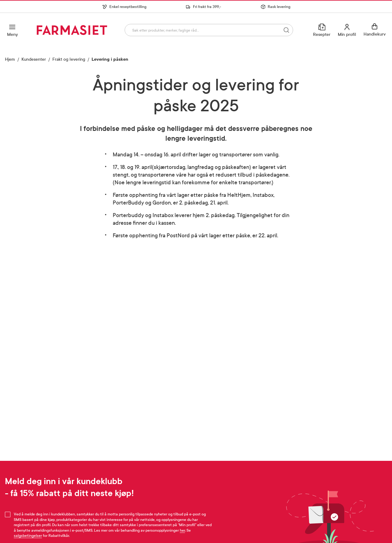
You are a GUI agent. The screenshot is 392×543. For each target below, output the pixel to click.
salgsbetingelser (28, 536)
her (182, 530)
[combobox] (209, 30)
